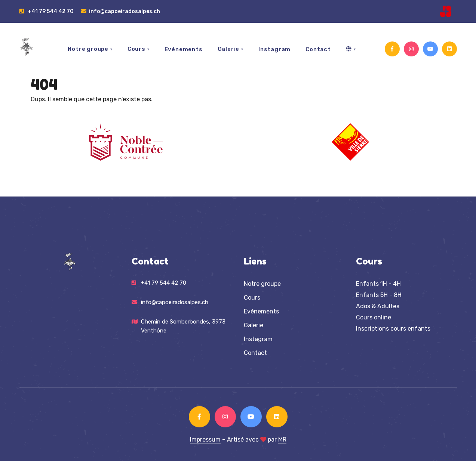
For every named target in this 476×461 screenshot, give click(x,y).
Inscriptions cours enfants (393, 329)
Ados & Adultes (378, 306)
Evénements (184, 49)
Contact (318, 49)
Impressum (205, 440)
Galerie (229, 49)
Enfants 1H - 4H (378, 284)
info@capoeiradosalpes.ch (121, 11)
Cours (136, 49)
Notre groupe (88, 49)
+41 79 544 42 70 (47, 11)
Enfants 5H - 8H (379, 295)
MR (282, 440)
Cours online (374, 317)
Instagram (274, 49)
